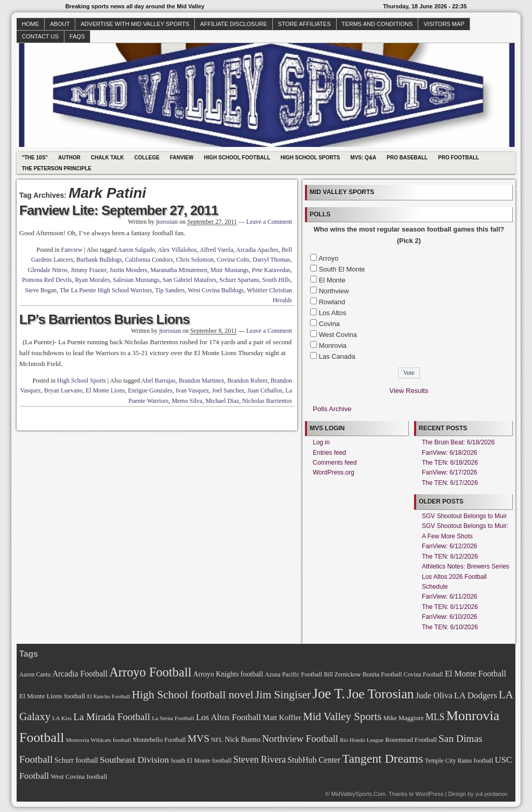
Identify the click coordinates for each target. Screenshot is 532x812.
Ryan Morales (92, 280)
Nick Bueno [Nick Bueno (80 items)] (242, 739)
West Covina (338, 335)
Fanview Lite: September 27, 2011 (119, 210)
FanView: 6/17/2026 (450, 472)
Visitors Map (444, 24)
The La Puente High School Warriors (106, 290)
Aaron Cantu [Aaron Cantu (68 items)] (35, 675)
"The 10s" (35, 158)
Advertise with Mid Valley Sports (135, 24)
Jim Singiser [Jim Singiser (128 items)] (283, 695)
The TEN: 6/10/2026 (450, 627)
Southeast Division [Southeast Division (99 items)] (134, 760)
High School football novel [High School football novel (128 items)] (193, 695)
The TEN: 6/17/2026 (450, 483)
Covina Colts (233, 260)
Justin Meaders (128, 270)
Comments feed (335, 463)
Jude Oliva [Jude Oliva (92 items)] (434, 695)
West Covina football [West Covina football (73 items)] (79, 777)
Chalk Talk (108, 158)
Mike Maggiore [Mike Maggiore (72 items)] (404, 718)
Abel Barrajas (158, 381)
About (60, 24)
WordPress (429, 794)
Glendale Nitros (48, 270)
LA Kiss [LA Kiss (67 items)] (62, 718)
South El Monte (342, 269)
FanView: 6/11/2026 (450, 597)
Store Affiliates (304, 24)
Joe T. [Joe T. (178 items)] (329, 694)
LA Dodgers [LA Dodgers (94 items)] (476, 695)
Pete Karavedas (271, 270)
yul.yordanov (491, 794)
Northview (334, 291)
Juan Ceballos (265, 390)
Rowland (332, 302)
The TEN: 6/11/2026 (450, 607)
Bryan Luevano (63, 390)
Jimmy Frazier (89, 270)
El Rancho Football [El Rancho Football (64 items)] (109, 696)
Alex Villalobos (177, 250)
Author (69, 158)
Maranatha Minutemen (179, 270)
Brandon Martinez (202, 381)
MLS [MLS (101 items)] (435, 717)
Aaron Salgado (137, 250)
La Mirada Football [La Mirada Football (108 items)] (112, 717)
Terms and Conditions (377, 24)
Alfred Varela (216, 250)
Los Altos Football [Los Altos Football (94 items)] (228, 717)
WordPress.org (334, 472)
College (147, 158)
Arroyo (328, 258)
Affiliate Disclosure (234, 24)
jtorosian (167, 222)
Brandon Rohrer (248, 381)
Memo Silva (187, 401)
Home (30, 24)
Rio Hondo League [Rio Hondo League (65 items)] (362, 740)
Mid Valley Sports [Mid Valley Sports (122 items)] (342, 716)
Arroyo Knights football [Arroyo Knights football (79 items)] (228, 674)
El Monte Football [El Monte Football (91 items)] (475, 674)
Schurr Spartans (239, 280)
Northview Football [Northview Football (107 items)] (300, 739)
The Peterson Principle (57, 168)
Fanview (182, 158)
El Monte (332, 280)
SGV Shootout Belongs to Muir (464, 516)
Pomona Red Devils (47, 280)
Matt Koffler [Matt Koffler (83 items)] (282, 718)
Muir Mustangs (230, 270)
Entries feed (329, 453)
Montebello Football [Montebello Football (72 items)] (159, 740)
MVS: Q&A (363, 158)
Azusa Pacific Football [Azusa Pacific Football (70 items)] (294, 674)
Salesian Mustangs (136, 280)
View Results (409, 391)
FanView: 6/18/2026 (450, 453)
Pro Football (458, 158)
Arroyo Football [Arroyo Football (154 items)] (150, 672)
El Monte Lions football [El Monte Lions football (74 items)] (52, 696)
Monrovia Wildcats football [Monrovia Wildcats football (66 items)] (99, 740)
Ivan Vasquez (192, 390)
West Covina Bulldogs (216, 290)
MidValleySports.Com (358, 794)
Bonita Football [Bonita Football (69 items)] (382, 674)
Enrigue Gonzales (150, 390)
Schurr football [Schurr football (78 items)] (76, 760)
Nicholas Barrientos (267, 401)
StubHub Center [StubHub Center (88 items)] (314, 760)
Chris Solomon (195, 260)
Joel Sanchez (228, 390)
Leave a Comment (269, 222)
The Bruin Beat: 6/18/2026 (458, 442)
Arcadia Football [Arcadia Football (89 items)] (80, 674)
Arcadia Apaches (257, 250)
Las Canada (337, 356)
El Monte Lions (105, 390)
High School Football (237, 158)
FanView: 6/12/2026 (450, 546)
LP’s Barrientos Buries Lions (104, 319)
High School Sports (310, 158)
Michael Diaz (222, 401)
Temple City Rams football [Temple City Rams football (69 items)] (459, 761)
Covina (329, 324)
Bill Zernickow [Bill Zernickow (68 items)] (342, 675)
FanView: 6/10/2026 (450, 617)
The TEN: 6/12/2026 (450, 557)
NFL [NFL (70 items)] (217, 740)
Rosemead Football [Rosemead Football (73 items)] (411, 740)
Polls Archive (332, 409)
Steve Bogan (41, 290)
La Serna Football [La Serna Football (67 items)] (173, 718)
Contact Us (40, 36)
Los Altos (333, 313)
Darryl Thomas (271, 260)
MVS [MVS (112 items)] (198, 739)
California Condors (149, 260)
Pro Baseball (407, 158)
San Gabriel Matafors (189, 280)
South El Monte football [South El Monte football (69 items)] (201, 761)
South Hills (276, 280)
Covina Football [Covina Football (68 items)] (423, 675)
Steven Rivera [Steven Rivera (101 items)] (260, 760)
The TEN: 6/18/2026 (450, 463)
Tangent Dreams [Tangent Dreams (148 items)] (383, 759)
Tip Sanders (170, 290)
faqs (77, 36)
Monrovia (333, 346)
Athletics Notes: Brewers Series (465, 566)
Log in (321, 442)
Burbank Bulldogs (99, 260)
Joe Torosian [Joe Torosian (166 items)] (380, 694)
